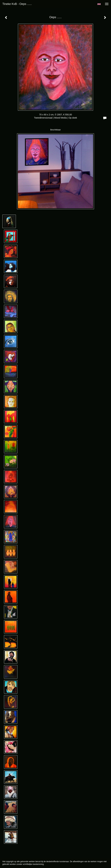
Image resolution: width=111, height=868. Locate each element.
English (99, 4)
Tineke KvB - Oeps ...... (17, 4)
